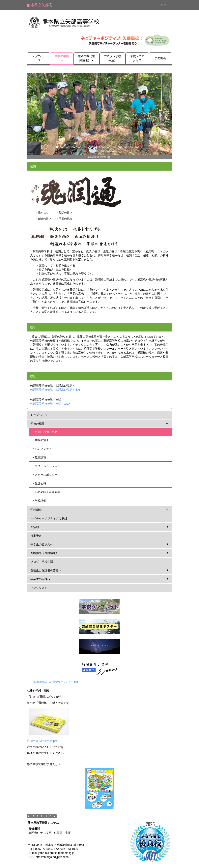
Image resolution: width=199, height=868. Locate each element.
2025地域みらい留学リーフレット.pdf (56, 682)
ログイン (166, 5)
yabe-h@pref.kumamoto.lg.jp (56, 853)
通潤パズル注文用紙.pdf (42, 741)
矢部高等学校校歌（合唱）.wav (50, 404)
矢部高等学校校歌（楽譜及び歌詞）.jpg (55, 389)
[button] (62, 58)
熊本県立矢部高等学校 (44, 5)
